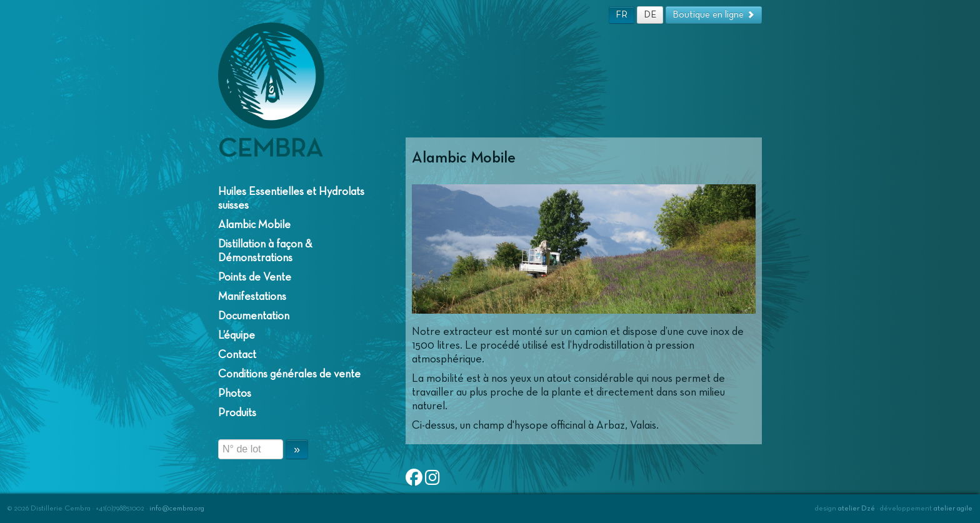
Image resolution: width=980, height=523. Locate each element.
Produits (237, 413)
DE (650, 15)
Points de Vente (255, 277)
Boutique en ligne (714, 15)
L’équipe (237, 336)
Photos (235, 394)
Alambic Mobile (254, 225)
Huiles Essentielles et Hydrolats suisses (291, 199)
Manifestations (252, 297)
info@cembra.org (177, 509)
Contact (237, 355)
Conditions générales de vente (289, 374)
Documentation (254, 316)
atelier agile (953, 509)
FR (622, 15)
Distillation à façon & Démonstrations (265, 251)
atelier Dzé (857, 509)
